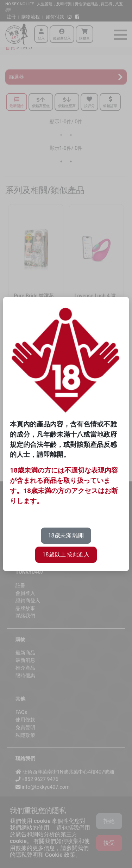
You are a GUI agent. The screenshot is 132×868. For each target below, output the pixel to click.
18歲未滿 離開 (66, 535)
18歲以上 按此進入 (66, 555)
